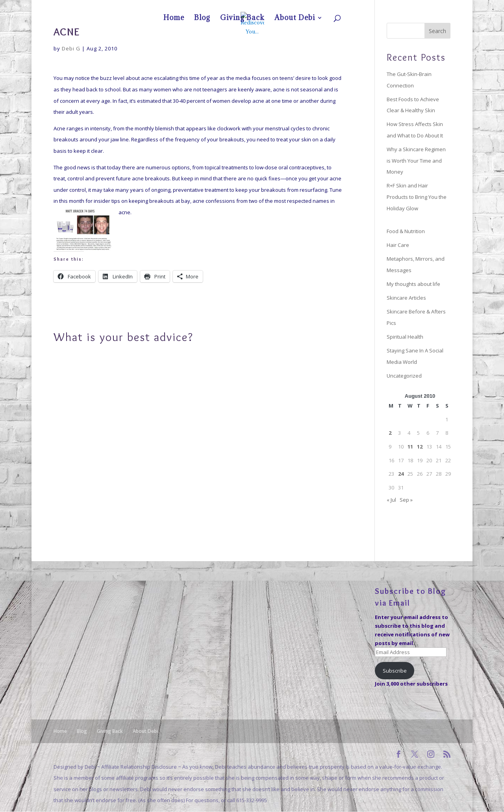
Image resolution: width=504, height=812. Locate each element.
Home (365, 6)
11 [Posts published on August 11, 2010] (410, 447)
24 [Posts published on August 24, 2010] (401, 474)
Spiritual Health (405, 337)
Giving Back (404, 6)
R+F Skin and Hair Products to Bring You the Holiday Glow (417, 197)
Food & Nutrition (406, 231)
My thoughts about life (413, 284)
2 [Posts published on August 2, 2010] (390, 433)
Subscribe (395, 671)
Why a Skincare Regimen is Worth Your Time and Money (416, 160)
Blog (382, 6)
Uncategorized (404, 376)
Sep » (406, 500)
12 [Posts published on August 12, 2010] (420, 447)
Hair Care (398, 245)
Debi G (71, 48)
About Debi (432, 6)
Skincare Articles (406, 298)
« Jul (391, 500)
